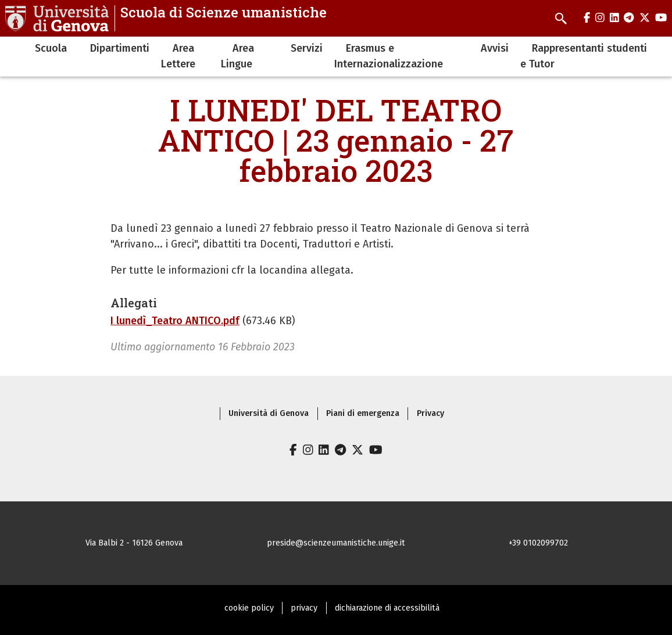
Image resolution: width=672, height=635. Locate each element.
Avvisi (495, 48)
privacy (304, 608)
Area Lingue (237, 56)
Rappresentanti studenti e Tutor (584, 56)
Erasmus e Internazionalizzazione (389, 56)
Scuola (51, 48)
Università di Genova (269, 413)
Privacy (430, 413)
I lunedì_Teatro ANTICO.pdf (175, 321)
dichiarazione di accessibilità (387, 608)
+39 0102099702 (538, 543)
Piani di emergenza (363, 413)
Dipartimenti (120, 48)
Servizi (307, 48)
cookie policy (249, 608)
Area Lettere (178, 56)
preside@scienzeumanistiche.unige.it (336, 543)
